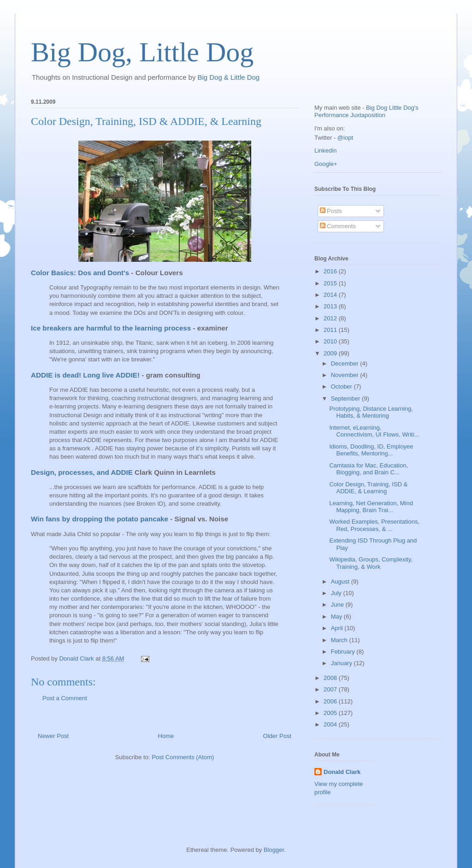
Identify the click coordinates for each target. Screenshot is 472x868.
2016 (331, 271)
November (346, 375)
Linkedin (325, 151)
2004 (331, 724)
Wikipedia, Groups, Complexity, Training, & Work (371, 563)
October (342, 387)
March (340, 640)
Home (166, 736)
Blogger (274, 850)
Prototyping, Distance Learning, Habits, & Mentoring (371, 412)
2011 (331, 330)
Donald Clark (342, 772)
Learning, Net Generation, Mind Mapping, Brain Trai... (371, 507)
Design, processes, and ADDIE (82, 472)
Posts (331, 211)
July (337, 593)
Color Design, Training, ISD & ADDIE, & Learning (368, 488)
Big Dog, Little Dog (142, 52)
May (337, 617)
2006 (331, 701)
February (344, 652)
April (338, 628)
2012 (331, 318)
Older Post (277, 736)
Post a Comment (65, 698)
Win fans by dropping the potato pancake (100, 519)
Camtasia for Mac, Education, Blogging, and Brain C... (369, 469)
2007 (331, 689)
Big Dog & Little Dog (229, 77)
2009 (331, 353)
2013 (331, 306)
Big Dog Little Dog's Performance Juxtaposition (366, 111)
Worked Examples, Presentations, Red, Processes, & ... (374, 525)
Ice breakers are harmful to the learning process (111, 328)
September (346, 399)
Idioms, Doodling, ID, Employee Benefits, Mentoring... (371, 450)
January (342, 663)
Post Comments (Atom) (183, 757)
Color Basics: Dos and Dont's (80, 273)
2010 (331, 341)
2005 (331, 713)
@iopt (345, 138)
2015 (331, 283)
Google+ (326, 164)
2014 (331, 295)
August (341, 582)
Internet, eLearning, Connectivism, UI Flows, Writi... (374, 431)
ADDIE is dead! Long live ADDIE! (85, 375)
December (346, 363)
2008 (331, 678)
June (338, 605)
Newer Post (53, 736)
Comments (338, 226)
